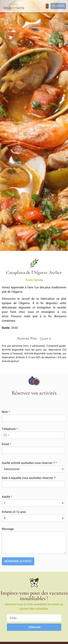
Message (8, 529)
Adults (7, 497)
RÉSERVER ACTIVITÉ (18, 561)
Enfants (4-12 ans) (14, 512)
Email (6, 444)
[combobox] (6, 435)
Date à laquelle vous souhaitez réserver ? (29, 478)
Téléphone (10, 429)
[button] (47, 6)
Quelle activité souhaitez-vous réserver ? (29, 463)
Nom (6, 412)
